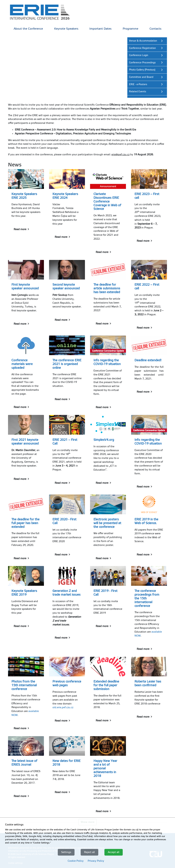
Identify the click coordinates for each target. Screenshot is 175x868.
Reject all (89, 852)
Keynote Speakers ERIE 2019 (24, 593)
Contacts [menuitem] (155, 29)
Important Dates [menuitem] (100, 29)
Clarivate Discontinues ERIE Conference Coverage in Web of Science (107, 201)
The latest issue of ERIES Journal (24, 763)
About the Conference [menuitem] (28, 29)
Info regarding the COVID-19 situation (107, 362)
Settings (66, 852)
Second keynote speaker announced (66, 286)
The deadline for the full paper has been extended (25, 523)
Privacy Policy (96, 861)
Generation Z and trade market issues (66, 593)
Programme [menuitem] (130, 29)
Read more (20, 229)
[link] (42, 12)
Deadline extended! (148, 360)
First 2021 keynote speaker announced (25, 442)
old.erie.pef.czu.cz (63, 707)
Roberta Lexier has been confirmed (148, 683)
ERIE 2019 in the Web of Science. (146, 521)
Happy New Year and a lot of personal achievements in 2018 (105, 768)
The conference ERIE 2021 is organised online (67, 364)
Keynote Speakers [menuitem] (66, 29)
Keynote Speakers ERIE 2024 (65, 196)
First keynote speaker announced (25, 286)
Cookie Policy (76, 861)
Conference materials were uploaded (22, 364)
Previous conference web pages (67, 683)
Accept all (114, 852)
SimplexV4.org (104, 440)
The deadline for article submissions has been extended (107, 288)
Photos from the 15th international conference (24, 685)
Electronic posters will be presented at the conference (107, 523)
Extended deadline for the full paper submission (106, 685)
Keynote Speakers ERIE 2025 (24, 196)
